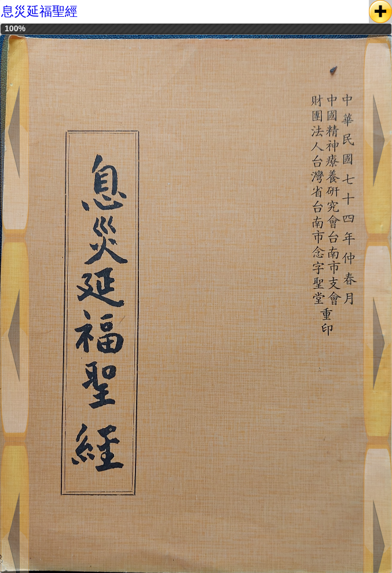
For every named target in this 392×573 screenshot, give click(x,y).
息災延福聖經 (39, 11)
